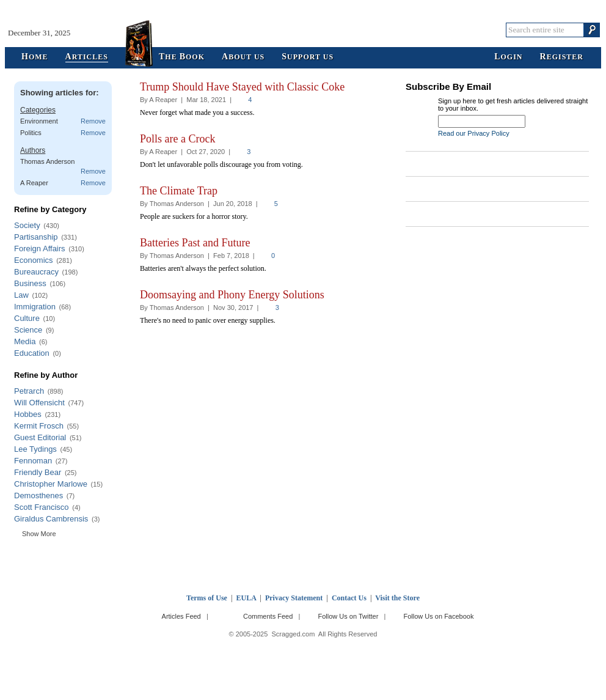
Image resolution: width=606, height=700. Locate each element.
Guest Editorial (40, 437)
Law (21, 295)
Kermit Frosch (39, 426)
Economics (34, 260)
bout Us (243, 57)
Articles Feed (181, 616)
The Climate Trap (179, 191)
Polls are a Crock (177, 139)
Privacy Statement (294, 598)
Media (25, 341)
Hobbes (28, 414)
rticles (87, 57)
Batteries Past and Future (195, 243)
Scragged (303, 30)
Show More (39, 534)
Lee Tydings (35, 449)
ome (35, 57)
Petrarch (29, 391)
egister (562, 57)
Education (32, 353)
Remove (93, 121)
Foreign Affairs (40, 249)
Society (27, 225)
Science (28, 330)
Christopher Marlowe (51, 484)
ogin (508, 57)
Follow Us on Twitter (348, 616)
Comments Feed (268, 616)
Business (30, 283)
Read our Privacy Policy (474, 133)
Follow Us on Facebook (439, 616)
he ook (182, 57)
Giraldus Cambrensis (51, 519)
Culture (27, 318)
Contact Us (349, 598)
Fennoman (33, 461)
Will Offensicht (39, 403)
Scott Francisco (42, 507)
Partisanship (36, 237)
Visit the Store (397, 598)
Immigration (35, 307)
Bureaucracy (36, 272)
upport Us (308, 57)
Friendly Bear (38, 472)
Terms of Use (207, 598)
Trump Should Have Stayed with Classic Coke (242, 87)
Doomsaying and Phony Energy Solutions (232, 295)
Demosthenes (38, 496)
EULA (246, 598)
